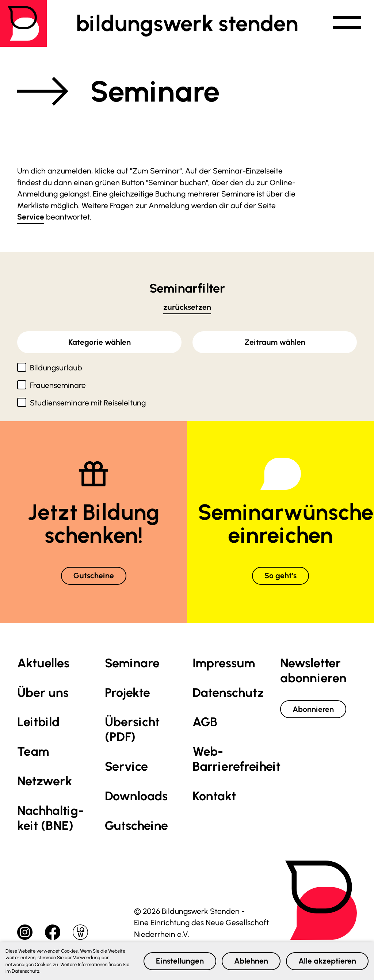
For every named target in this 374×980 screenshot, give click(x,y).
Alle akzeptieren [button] (327, 961)
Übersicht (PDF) (132, 729)
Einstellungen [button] (180, 961)
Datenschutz (228, 693)
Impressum (224, 663)
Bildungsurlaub (56, 368)
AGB (205, 722)
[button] (347, 23)
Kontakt (214, 796)
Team (33, 752)
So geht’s (280, 575)
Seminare (132, 663)
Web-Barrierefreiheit (236, 759)
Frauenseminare (58, 385)
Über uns (43, 693)
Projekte (127, 693)
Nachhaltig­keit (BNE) (50, 818)
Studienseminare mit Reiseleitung (88, 403)
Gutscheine (94, 575)
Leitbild (38, 722)
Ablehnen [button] (251, 961)
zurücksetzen (187, 307)
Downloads (136, 796)
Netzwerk (45, 781)
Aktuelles (43, 663)
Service (31, 217)
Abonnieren (313, 709)
